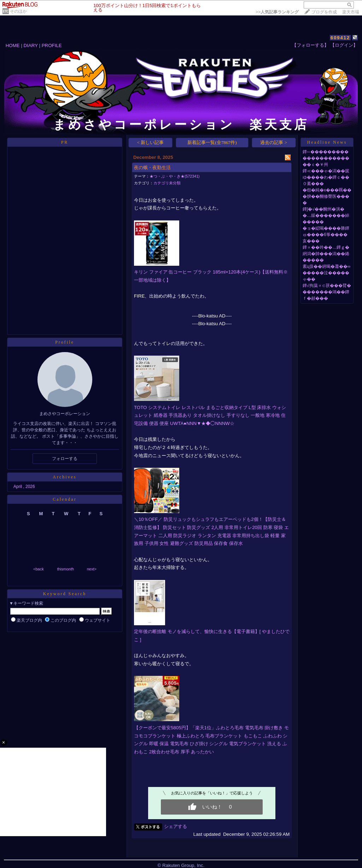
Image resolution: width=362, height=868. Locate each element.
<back (39, 569)
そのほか (18, 11)
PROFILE (52, 45)
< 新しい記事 (151, 142)
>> (277, 12)
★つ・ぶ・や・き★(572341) (175, 176)
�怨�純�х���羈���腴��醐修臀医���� (327, 196)
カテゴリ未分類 (167, 183)
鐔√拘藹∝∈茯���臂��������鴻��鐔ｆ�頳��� (327, 292)
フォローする (65, 459)
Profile (65, 342)
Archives (65, 477)
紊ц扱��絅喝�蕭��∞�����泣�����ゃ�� (326, 273)
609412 (340, 38)
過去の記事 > (274, 142)
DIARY (31, 45)
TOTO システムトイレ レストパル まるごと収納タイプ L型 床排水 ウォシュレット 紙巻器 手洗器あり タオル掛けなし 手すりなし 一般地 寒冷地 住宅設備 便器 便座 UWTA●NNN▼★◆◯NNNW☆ (210, 415)
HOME (13, 45)
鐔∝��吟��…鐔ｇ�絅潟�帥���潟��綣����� (326, 254)
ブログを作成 (324, 12)
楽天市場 (351, 12)
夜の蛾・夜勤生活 (152, 168)
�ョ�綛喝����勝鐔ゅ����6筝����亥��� (326, 235)
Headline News (327, 142)
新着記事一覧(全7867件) (212, 142)
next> (92, 569)
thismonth (65, 569)
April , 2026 (24, 487)
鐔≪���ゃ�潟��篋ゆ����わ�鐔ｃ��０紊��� (326, 177)
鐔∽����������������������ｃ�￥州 (326, 158)
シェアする (176, 826)
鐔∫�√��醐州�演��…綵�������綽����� (326, 215)
